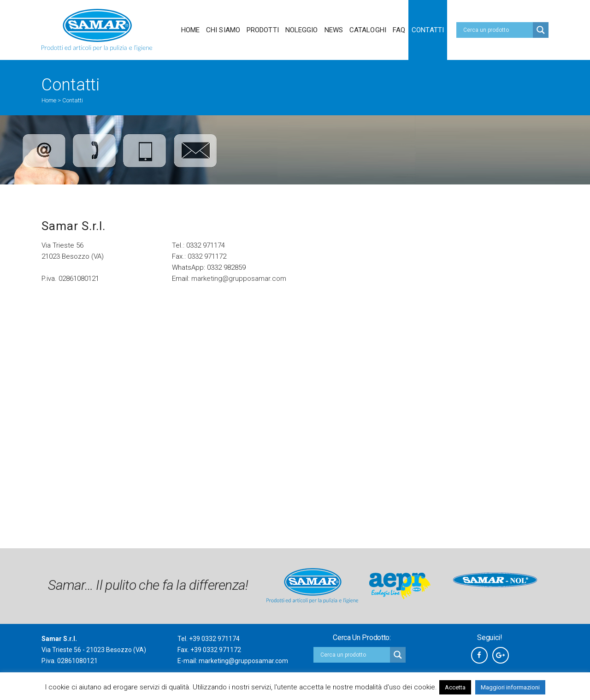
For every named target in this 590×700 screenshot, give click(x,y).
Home (49, 100)
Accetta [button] (455, 687)
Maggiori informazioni (510, 687)
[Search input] (497, 30)
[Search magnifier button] (541, 30)
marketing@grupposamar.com (239, 279)
